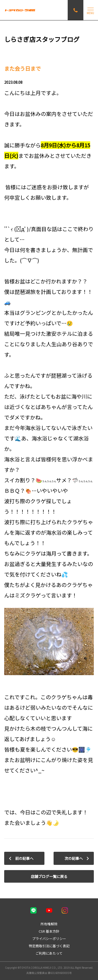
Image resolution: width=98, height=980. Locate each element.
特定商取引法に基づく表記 (49, 946)
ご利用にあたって (49, 953)
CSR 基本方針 (49, 931)
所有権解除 (49, 924)
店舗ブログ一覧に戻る (49, 876)
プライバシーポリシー (49, 939)
